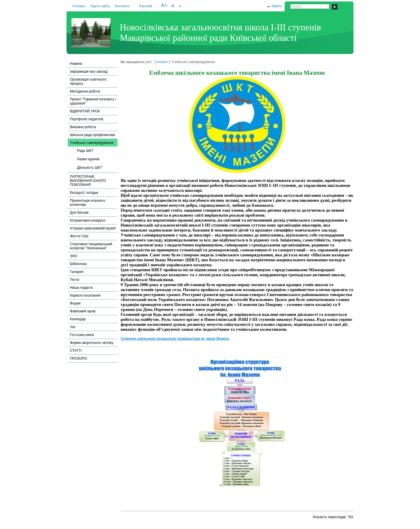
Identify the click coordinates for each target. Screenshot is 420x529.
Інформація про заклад (89, 72)
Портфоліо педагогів (87, 119)
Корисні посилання (85, 295)
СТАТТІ (76, 351)
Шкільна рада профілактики (93, 135)
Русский (146, 6)
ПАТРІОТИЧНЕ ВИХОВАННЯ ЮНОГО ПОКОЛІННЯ (88, 181)
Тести (75, 280)
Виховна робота (83, 127)
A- (180, 6)
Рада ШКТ (85, 151)
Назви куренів (88, 159)
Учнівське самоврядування (92, 143)
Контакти (122, 6)
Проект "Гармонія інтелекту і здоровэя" (93, 101)
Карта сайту (100, 6)
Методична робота (85, 91)
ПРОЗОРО (79, 359)
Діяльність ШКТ (90, 168)
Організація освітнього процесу (88, 81)
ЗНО (74, 256)
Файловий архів (83, 311)
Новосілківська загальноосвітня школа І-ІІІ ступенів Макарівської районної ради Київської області (220, 33)
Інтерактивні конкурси (88, 220)
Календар (78, 319)
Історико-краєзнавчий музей (93, 228)
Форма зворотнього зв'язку (92, 343)
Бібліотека (78, 264)
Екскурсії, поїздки (84, 193)
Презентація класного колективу (88, 203)
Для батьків (79, 213)
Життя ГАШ (79, 236)
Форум (75, 303)
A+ (164, 5)
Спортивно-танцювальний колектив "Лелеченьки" (91, 246)
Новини (76, 64)
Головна (79, 6)
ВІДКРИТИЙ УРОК (85, 111)
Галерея (77, 272)
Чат (73, 327)
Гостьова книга (82, 335)
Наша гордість (82, 288)
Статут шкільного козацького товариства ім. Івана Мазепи (175, 339)
